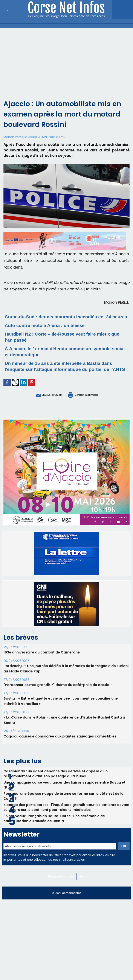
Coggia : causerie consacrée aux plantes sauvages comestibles (60, 748)
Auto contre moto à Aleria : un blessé (50, 331)
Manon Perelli (14, 137)
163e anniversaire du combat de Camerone (42, 664)
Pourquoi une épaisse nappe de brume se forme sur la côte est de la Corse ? (63, 810)
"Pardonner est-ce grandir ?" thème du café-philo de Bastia (56, 697)
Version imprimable (89, 406)
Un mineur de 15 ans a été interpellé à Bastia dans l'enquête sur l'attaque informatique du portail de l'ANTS (66, 375)
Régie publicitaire (61, 892)
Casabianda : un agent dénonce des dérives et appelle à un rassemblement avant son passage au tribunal (56, 786)
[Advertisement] (66, 60)
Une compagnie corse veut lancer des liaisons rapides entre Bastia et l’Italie (65, 798)
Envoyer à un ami (43, 406)
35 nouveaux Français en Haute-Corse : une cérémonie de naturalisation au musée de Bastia (54, 834)
